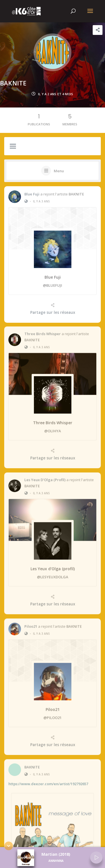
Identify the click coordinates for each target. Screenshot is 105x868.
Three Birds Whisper (43, 331)
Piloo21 (31, 624)
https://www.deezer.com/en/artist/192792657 (48, 781)
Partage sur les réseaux (53, 312)
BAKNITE (76, 194)
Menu (59, 171)
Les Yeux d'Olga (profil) (45, 477)
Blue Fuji (32, 194)
